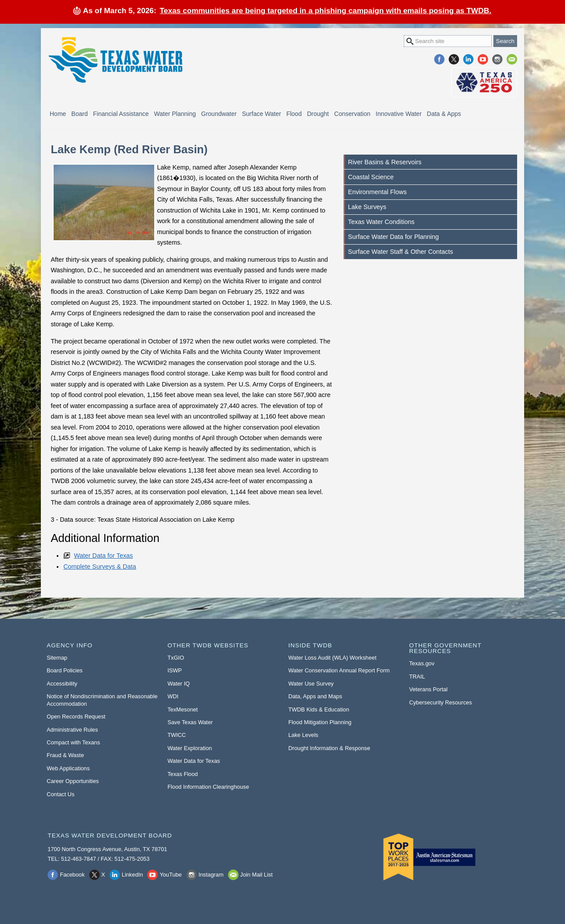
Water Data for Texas (103, 556)
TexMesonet (183, 709)
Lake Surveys (367, 207)
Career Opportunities (73, 781)
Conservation (353, 114)
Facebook (439, 59)
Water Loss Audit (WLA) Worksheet (332, 658)
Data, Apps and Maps (315, 696)
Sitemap (57, 658)
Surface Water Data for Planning (393, 237)
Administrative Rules (72, 730)
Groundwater (219, 114)
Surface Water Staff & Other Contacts (400, 252)
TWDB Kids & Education (319, 709)
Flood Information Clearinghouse (208, 787)
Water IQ (179, 684)
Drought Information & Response (329, 748)
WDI (173, 696)
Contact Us (60, 794)
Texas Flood (183, 774)
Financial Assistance (121, 114)
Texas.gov (422, 663)
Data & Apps (444, 114)
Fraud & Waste (65, 755)
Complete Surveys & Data (100, 567)
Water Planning (175, 114)
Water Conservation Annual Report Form (339, 670)
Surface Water (262, 114)
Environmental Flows (377, 192)
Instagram (497, 59)
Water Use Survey (311, 684)
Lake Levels (303, 735)
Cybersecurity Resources (440, 702)
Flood (294, 114)
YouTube (483, 59)
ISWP (175, 670)
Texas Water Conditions (381, 222)
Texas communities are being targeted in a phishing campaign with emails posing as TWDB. (326, 11)
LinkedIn (468, 59)
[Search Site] (448, 41)
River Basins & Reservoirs (385, 162)
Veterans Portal (428, 689)
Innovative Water (399, 114)
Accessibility (62, 684)
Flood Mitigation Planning (320, 722)
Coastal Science (371, 177)
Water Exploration (190, 748)
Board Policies (65, 670)
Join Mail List (512, 59)
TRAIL (417, 677)
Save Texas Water (190, 722)
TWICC (177, 735)
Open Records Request (76, 716)
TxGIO (176, 658)
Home (58, 114)
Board (79, 114)
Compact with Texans (73, 742)
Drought (318, 114)
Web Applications (68, 768)
